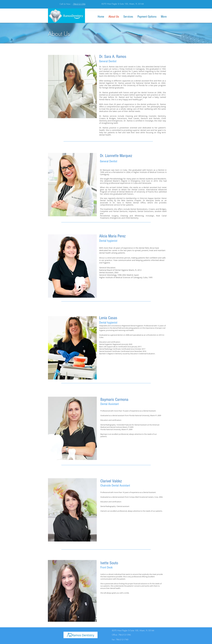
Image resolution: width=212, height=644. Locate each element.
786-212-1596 (79, 4)
